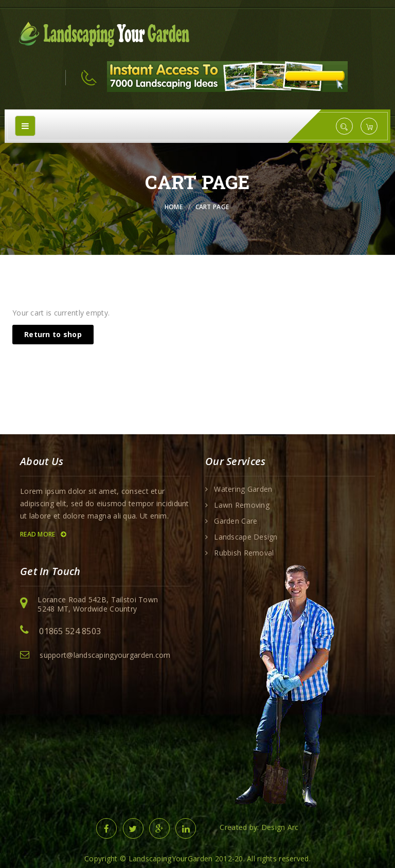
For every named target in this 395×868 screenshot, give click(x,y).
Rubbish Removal (244, 553)
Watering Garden (243, 489)
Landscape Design (246, 537)
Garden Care (236, 521)
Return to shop (53, 334)
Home (174, 207)
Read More (43, 534)
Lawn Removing (242, 505)
